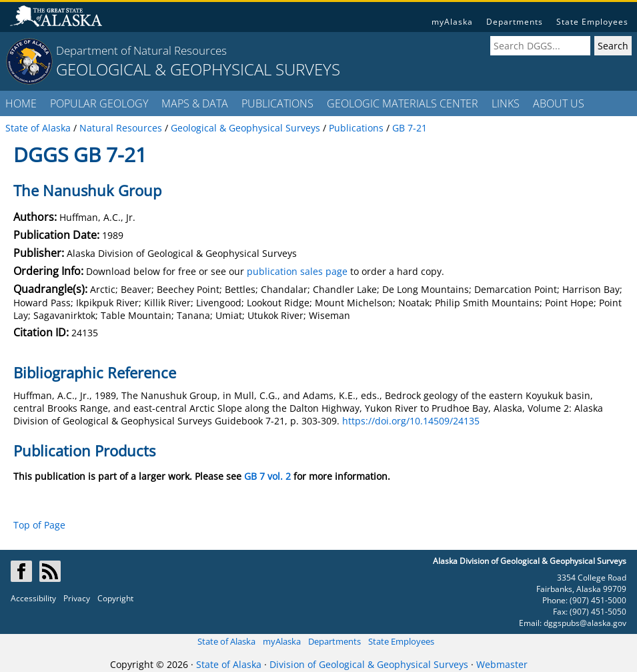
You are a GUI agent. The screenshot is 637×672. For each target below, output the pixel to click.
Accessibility (33, 598)
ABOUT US (559, 103)
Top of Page (39, 525)
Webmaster (502, 664)
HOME (21, 103)
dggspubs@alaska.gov (585, 623)
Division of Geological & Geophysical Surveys (369, 664)
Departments (515, 22)
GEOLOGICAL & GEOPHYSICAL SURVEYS (198, 69)
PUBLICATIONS (277, 103)
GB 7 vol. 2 (267, 476)
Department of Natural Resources (141, 50)
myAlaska (452, 22)
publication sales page (297, 271)
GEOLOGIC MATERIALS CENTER (403, 103)
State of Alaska (226, 641)
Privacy (77, 598)
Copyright (115, 598)
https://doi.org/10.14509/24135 (411, 421)
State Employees (592, 22)
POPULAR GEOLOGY (99, 103)
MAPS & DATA (195, 103)
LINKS (506, 103)
